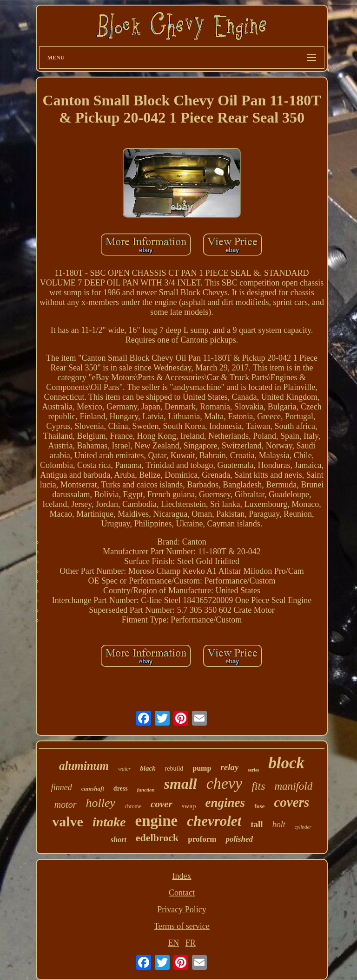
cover (162, 804)
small (181, 784)
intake (109, 822)
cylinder (303, 827)
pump (202, 768)
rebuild (174, 769)
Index (182, 876)
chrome (133, 806)
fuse (259, 806)
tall (257, 824)
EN (173, 943)
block (286, 763)
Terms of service (182, 926)
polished (239, 839)
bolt (279, 824)
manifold (293, 786)
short (119, 840)
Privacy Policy (182, 909)
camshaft (93, 789)
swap (189, 806)
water (124, 769)
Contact (182, 893)
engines (225, 803)
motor (66, 805)
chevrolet (214, 821)
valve (68, 821)
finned (62, 787)
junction (146, 790)
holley (101, 803)
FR (191, 943)
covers (291, 802)
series (253, 770)
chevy (224, 783)
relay (229, 767)
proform (202, 839)
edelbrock (157, 838)
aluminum (84, 766)
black (148, 768)
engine (157, 821)
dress (121, 789)
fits (258, 786)
